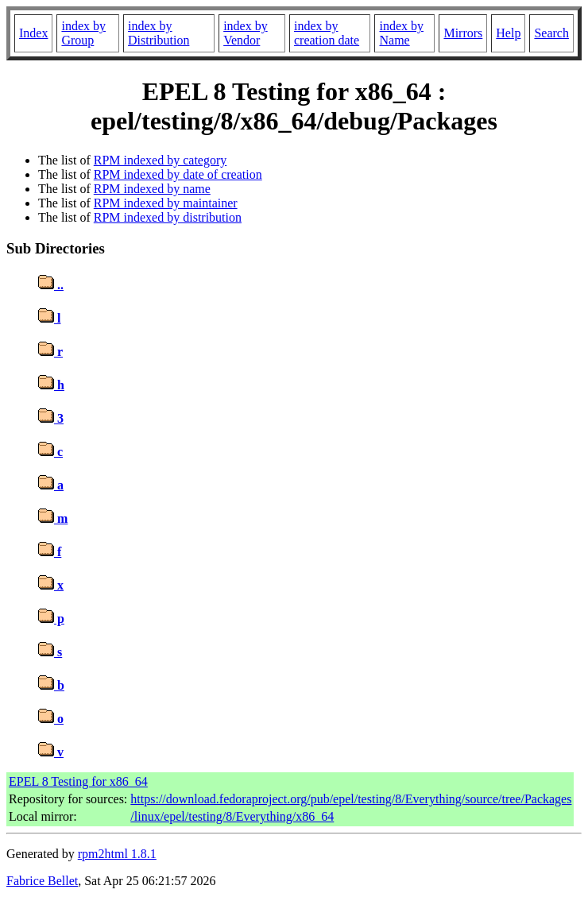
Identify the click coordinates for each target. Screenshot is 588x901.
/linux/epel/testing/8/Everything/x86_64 (232, 816)
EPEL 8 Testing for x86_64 (78, 781)
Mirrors (463, 33)
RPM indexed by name (152, 189)
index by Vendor (246, 33)
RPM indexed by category (161, 160)
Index (33, 33)
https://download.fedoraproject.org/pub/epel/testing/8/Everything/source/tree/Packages (351, 799)
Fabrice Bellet (42, 881)
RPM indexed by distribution (168, 217)
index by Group (83, 33)
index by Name (401, 33)
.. (51, 285)
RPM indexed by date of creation (178, 174)
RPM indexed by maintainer (166, 203)
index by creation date (327, 33)
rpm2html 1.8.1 (117, 854)
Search (551, 33)
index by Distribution (159, 33)
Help (508, 33)
